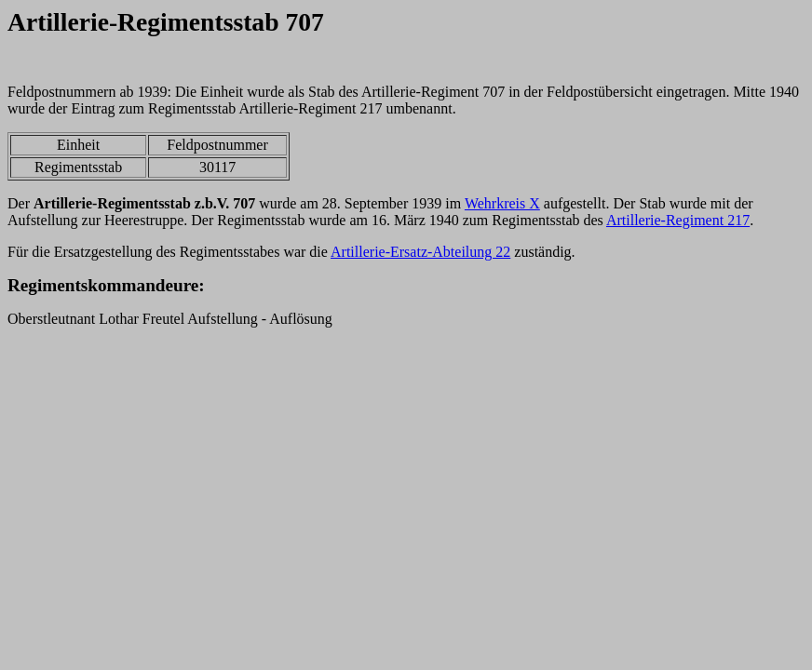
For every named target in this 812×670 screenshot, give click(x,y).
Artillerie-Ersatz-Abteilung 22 (420, 252)
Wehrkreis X (502, 203)
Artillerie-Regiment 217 (678, 220)
